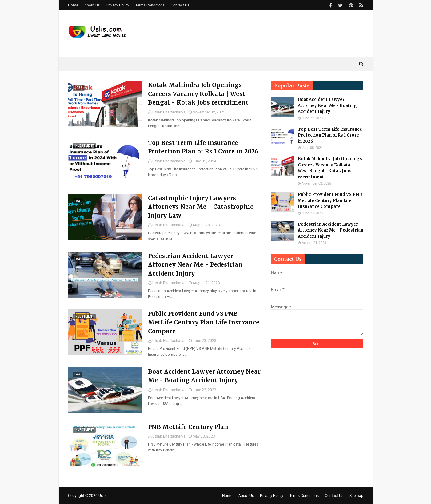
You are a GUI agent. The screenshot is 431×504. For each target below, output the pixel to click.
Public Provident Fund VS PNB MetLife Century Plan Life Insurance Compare (204, 322)
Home (73, 5)
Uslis (102, 496)
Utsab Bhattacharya (169, 112)
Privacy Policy (118, 5)
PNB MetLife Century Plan (188, 427)
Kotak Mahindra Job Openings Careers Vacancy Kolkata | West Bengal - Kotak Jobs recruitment (198, 94)
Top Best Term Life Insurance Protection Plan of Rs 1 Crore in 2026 (203, 147)
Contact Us (180, 5)
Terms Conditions (150, 5)
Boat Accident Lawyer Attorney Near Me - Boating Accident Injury (204, 376)
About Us (92, 5)
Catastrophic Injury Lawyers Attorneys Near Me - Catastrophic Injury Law (201, 207)
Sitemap (356, 496)
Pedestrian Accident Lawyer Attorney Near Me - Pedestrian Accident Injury (195, 265)
